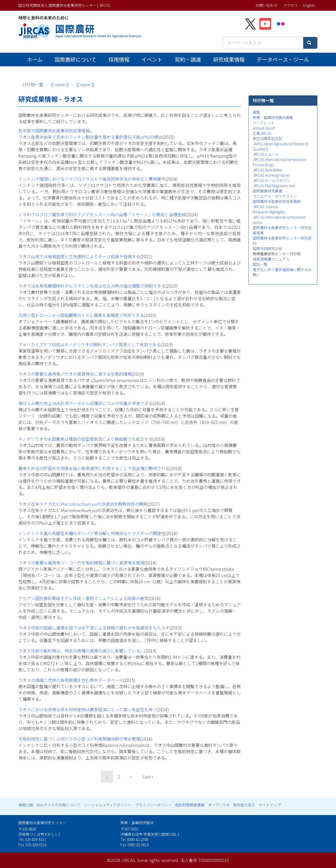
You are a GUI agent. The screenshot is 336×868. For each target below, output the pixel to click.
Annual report (264, 128)
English (309, 5)
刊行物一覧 (33, 84)
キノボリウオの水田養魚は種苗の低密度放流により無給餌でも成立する (85, 439)
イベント (152, 59)
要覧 (256, 112)
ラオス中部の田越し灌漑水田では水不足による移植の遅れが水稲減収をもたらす (94, 628)
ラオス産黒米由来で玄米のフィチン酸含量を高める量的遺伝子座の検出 (90, 137)
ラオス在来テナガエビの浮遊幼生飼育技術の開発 (83, 504)
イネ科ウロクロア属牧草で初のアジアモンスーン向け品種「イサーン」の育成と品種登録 (102, 214)
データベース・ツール (283, 59)
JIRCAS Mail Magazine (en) (274, 186)
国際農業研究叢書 (267, 191)
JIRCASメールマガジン (271, 180)
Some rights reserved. (158, 860)
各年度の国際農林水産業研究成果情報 (54, 131)
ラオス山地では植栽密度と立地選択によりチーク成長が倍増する (79, 256)
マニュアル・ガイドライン (275, 196)
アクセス (291, 5)
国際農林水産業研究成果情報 (277, 201)
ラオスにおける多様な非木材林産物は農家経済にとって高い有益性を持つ (88, 709)
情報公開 (26, 805)
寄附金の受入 (244, 805)
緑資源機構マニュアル (271, 259)
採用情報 (119, 59)
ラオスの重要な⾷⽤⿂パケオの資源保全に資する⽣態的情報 (75, 374)
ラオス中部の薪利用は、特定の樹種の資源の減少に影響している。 (81, 651)
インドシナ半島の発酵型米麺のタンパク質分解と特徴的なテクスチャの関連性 (92, 533)
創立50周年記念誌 (267, 138)
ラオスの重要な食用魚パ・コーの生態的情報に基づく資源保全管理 (81, 563)
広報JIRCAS (262, 133)
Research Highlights (269, 212)
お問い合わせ (266, 5)
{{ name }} (60, 84)
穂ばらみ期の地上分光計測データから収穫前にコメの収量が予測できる (86, 403)
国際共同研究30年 (267, 249)
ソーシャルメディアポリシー (108, 805)
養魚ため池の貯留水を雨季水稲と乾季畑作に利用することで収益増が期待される (94, 468)
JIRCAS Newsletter (268, 170)
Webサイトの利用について (59, 805)
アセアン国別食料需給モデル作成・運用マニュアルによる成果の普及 (83, 598)
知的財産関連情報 (190, 805)
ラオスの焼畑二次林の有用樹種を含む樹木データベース (71, 680)
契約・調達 (188, 59)
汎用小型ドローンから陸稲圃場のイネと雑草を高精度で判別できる (81, 315)
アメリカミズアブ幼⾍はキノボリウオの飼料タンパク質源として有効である (90, 344)
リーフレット (264, 123)
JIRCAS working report (271, 175)
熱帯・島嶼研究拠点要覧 (273, 117)
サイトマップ (270, 805)
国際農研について (75, 59)
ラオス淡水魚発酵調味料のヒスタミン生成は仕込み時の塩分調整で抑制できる (92, 286)
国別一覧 (260, 264)
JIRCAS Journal (265, 207)
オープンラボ (219, 805)
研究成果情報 (229, 59)
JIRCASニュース (266, 154)
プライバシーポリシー (153, 805)
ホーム (35, 59)
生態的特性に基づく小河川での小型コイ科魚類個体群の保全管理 (79, 739)
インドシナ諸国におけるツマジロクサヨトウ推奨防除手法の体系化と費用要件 (92, 179)
